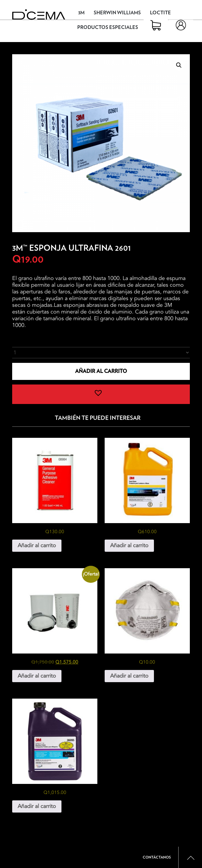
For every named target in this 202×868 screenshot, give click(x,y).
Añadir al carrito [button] (37, 546)
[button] (179, 65)
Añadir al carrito (101, 371)
